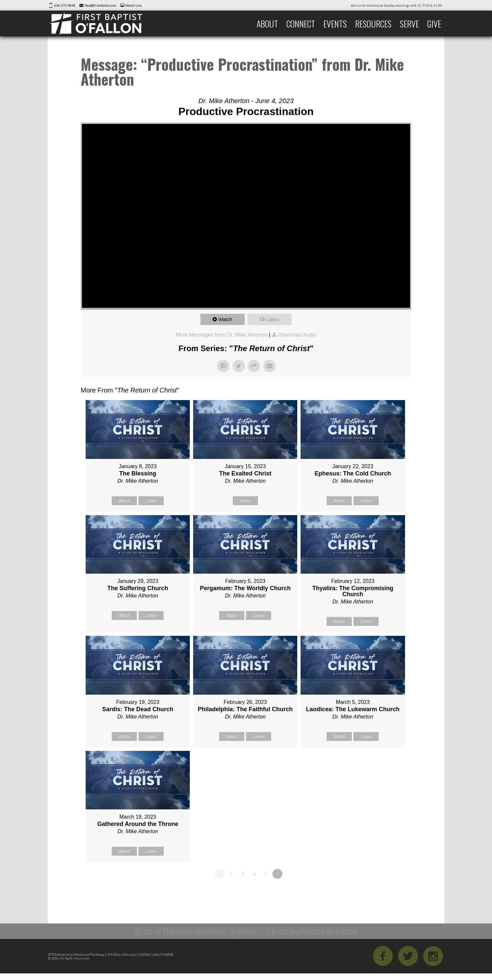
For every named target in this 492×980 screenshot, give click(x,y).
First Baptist (101, 23)
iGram (433, 956)
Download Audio (297, 335)
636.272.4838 (65, 5)
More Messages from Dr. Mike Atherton (221, 335)
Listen (272, 319)
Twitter (408, 956)
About (267, 24)
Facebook (383, 956)
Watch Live (134, 5)
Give (434, 24)
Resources (373, 24)
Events (335, 24)
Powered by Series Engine (387, 892)
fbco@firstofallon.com (100, 5)
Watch (225, 319)
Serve (409, 24)
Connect (301, 24)
